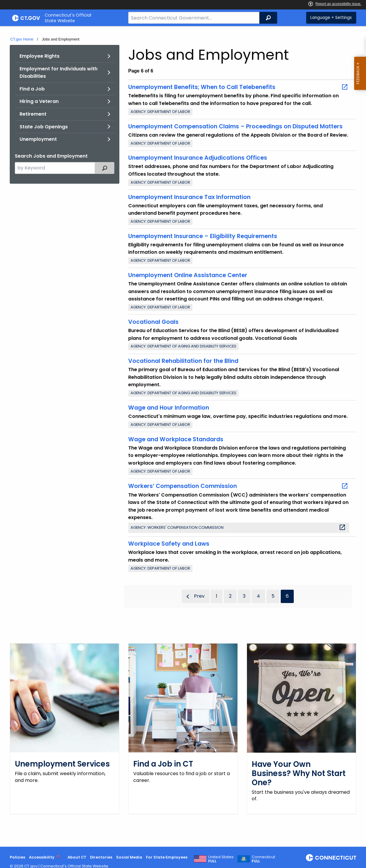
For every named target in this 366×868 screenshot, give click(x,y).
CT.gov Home (22, 39)
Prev (199, 596)
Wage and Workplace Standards (176, 439)
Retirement (33, 114)
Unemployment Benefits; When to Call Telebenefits (238, 87)
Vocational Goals (153, 322)
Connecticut (263, 859)
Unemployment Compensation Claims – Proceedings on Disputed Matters (235, 126)
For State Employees (167, 857)
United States (221, 859)
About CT (77, 857)
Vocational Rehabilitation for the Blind (183, 361)
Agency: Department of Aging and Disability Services (183, 346)
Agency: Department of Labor (160, 112)
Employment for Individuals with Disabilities (58, 73)
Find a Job (32, 89)
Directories (101, 857)
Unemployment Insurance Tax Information (189, 197)
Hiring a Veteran (39, 101)
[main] (183, 436)
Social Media (129, 857)
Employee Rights (40, 56)
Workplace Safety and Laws (169, 544)
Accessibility (42, 857)
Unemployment (38, 139)
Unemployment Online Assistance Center (188, 275)
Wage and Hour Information (169, 408)
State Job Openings (44, 127)
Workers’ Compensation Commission (238, 486)
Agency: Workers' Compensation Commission (238, 527)
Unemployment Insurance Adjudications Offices (198, 158)
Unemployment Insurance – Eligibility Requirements (203, 236)
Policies (17, 857)
